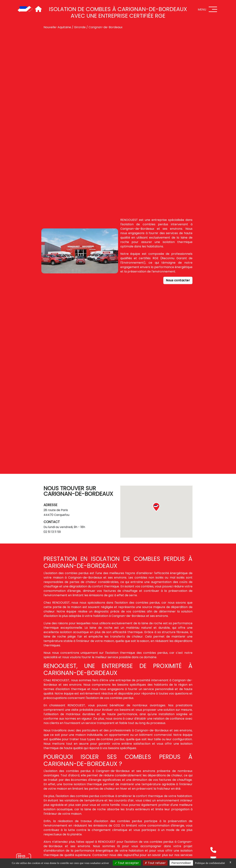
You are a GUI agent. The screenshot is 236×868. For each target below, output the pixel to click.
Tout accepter (127, 863)
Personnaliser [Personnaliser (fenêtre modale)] (181, 863)
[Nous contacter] (24, 858)
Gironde (80, 27)
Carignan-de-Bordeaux (106, 27)
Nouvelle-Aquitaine (57, 27)
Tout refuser (155, 863)
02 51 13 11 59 (52, 532)
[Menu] (213, 9)
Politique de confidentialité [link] (210, 863)
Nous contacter (178, 280)
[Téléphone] (213, 850)
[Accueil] (25, 9)
